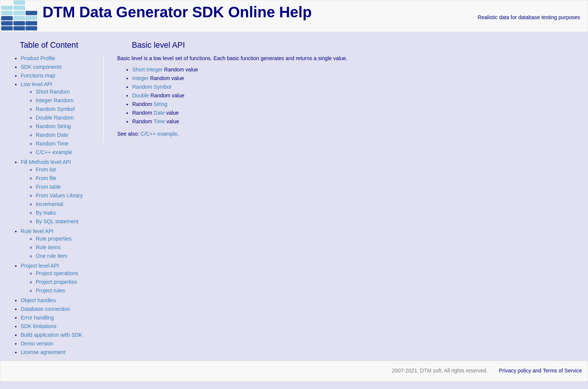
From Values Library (59, 195)
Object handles (38, 300)
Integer (140, 78)
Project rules (50, 291)
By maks (46, 213)
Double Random (55, 118)
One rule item (52, 256)
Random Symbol (55, 109)
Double (140, 95)
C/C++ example (54, 152)
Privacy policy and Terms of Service (540, 371)
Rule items (48, 247)
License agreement (43, 352)
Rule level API (37, 231)
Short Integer (147, 70)
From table (48, 187)
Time (159, 121)
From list (46, 170)
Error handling (37, 318)
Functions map (38, 76)
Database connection (46, 309)
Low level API (36, 84)
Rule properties (54, 239)
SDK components (41, 67)
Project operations (57, 273)
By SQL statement (57, 221)
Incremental (49, 204)
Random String (53, 126)
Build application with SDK (51, 335)
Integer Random (55, 100)
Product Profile (38, 58)
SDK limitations (39, 326)
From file (46, 178)
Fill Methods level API (46, 162)
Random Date (52, 135)
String (160, 104)
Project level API (40, 266)
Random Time (52, 144)
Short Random (53, 92)
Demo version (37, 344)
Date (159, 113)
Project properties (56, 282)
